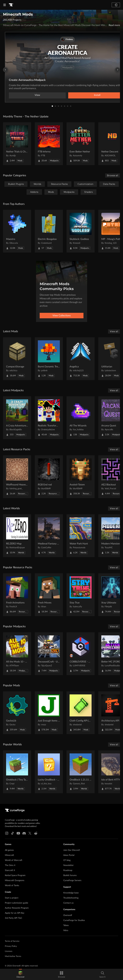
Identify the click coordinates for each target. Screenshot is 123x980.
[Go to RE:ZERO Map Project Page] (17, 536)
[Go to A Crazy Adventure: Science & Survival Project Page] (17, 418)
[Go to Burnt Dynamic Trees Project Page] (49, 359)
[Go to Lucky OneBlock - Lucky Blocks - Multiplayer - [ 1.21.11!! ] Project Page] (49, 772)
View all (114, 331)
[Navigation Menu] (5, 5)
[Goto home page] (11, 5)
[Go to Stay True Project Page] (81, 595)
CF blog (67, 860)
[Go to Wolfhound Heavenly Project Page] (17, 477)
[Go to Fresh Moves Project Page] (49, 595)
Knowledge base (71, 893)
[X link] (30, 833)
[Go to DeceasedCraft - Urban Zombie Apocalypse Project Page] (49, 654)
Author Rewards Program (17, 908)
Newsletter (68, 865)
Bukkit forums (70, 875)
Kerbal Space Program (15, 875)
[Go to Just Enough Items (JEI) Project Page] (49, 713)
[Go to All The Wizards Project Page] (81, 418)
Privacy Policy (11, 946)
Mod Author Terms (13, 956)
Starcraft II (10, 870)
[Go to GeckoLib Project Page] (17, 713)
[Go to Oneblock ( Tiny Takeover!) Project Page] (17, 772)
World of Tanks (12, 886)
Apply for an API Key (15, 913)
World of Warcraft (14, 860)
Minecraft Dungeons (15, 880)
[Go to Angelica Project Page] (81, 359)
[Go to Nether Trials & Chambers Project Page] (17, 144)
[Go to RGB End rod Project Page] (49, 477)
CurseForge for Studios (74, 920)
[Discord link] (24, 833)
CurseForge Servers (72, 880)
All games (9, 850)
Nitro (66, 930)
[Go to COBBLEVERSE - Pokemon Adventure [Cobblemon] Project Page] (81, 654)
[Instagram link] (7, 833)
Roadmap (68, 870)
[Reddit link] (36, 833)
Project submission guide (16, 903)
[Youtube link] (18, 833)
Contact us (68, 903)
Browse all (113, 176)
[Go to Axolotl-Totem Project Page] (81, 477)
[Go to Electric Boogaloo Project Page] (49, 231)
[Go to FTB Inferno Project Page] (49, 144)
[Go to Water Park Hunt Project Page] (81, 536)
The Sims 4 (10, 865)
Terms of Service (12, 941)
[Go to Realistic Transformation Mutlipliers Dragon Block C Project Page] (49, 418)
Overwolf (68, 915)
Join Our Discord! (72, 850)
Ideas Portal (69, 855)
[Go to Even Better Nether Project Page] (81, 144)
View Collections (62, 316)
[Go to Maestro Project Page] (17, 231)
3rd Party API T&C (14, 918)
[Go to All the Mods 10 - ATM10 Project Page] (17, 654)
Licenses (9, 951)
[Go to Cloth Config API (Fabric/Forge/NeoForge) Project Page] (81, 713)
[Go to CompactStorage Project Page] (17, 359)
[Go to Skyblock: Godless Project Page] (81, 231)
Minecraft (9, 855)
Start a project (12, 898)
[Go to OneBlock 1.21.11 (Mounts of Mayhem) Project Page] (81, 772)
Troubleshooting (71, 898)
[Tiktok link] (13, 833)
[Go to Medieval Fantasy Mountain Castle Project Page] (49, 536)
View (37, 95)
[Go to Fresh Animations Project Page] (17, 595)
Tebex (66, 925)
